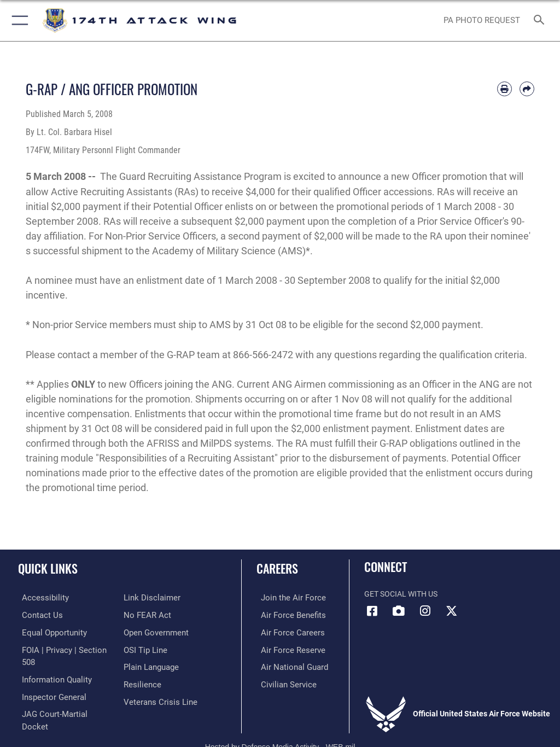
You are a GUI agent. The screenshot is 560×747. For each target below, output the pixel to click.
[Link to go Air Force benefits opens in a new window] (286, 614)
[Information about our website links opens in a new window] (149, 597)
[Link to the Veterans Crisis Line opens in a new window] (157, 699)
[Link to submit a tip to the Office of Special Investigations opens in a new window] (144, 648)
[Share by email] (527, 89)
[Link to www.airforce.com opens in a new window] (286, 597)
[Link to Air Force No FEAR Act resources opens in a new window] (145, 614)
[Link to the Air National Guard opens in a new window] (288, 665)
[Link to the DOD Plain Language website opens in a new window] (150, 665)
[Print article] (504, 89)
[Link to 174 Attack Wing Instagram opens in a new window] (425, 611)
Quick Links (48, 568)
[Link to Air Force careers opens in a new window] (285, 631)
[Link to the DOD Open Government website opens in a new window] (154, 631)
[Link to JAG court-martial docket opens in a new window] (62, 699)
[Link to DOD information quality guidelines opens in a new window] (51, 665)
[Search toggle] (541, 21)
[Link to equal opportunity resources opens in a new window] (49, 631)
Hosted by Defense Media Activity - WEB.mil (280, 723)
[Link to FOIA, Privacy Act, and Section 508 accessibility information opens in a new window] (64, 648)
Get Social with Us (401, 594)
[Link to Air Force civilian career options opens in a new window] (281, 682)
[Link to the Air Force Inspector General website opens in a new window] (48, 682)
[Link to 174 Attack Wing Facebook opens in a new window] (372, 611)
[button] (18, 21)
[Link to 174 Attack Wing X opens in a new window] (451, 611)
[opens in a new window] (39, 597)
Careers (277, 568)
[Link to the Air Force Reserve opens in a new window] (286, 648)
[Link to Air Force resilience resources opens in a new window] (140, 682)
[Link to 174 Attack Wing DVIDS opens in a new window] (399, 611)
